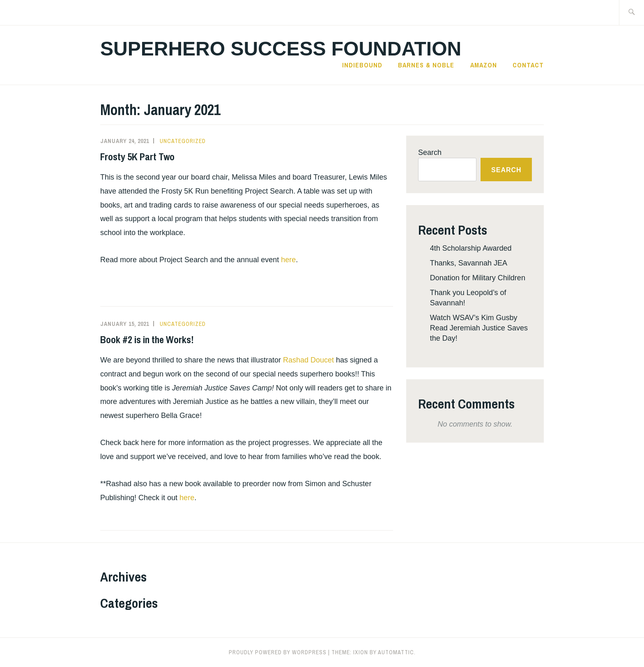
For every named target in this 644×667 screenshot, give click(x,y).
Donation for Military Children (478, 278)
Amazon (484, 65)
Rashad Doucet (308, 360)
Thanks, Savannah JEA (469, 263)
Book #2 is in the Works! (147, 339)
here (288, 260)
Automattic (396, 652)
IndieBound (362, 65)
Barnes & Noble (426, 65)
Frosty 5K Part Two (137, 157)
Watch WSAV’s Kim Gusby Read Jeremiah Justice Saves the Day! (479, 328)
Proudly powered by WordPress (278, 652)
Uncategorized (183, 141)
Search (430, 152)
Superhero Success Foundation (281, 49)
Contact (528, 65)
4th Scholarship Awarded (471, 248)
